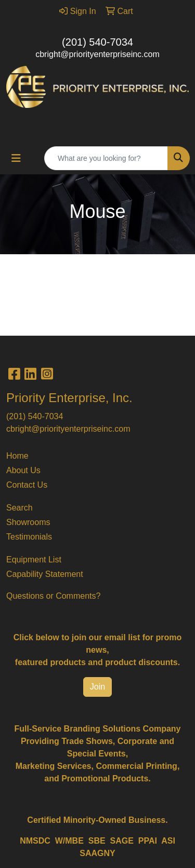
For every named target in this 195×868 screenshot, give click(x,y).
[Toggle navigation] (16, 158)
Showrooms (28, 522)
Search (19, 508)
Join (97, 687)
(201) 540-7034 (97, 42)
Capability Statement (45, 574)
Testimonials (29, 537)
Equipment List (34, 560)
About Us (23, 470)
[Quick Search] (106, 158)
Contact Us (27, 485)
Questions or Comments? (53, 596)
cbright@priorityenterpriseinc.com (97, 54)
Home (17, 456)
